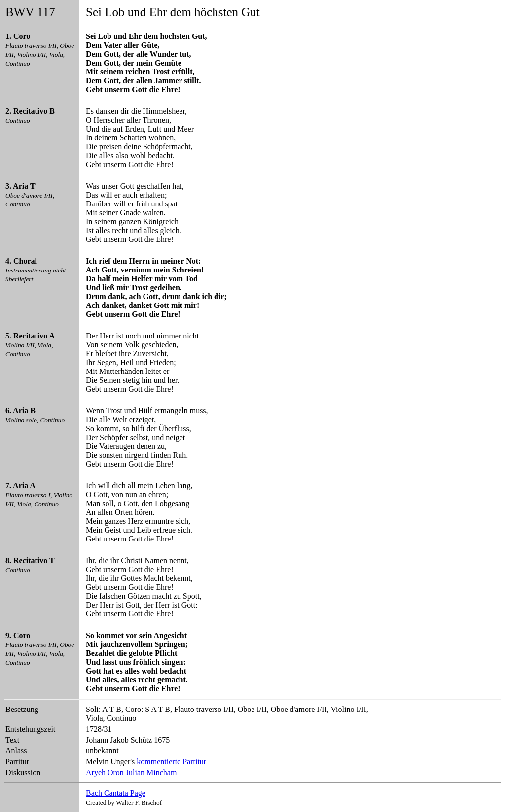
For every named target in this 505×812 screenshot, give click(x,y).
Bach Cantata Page (116, 793)
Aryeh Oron (105, 772)
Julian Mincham (151, 772)
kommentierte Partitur (171, 761)
